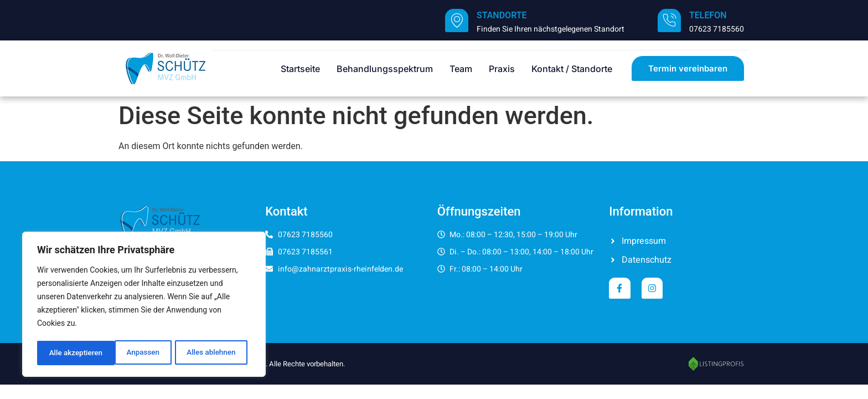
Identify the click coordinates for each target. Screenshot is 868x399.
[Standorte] (457, 21)
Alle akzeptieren (212, 353)
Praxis (502, 69)
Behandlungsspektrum (385, 69)
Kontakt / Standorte (572, 69)
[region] (144, 305)
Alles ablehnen (133, 353)
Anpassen (65, 353)
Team (461, 69)
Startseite (300, 69)
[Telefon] (669, 21)
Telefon (708, 15)
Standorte (502, 15)
